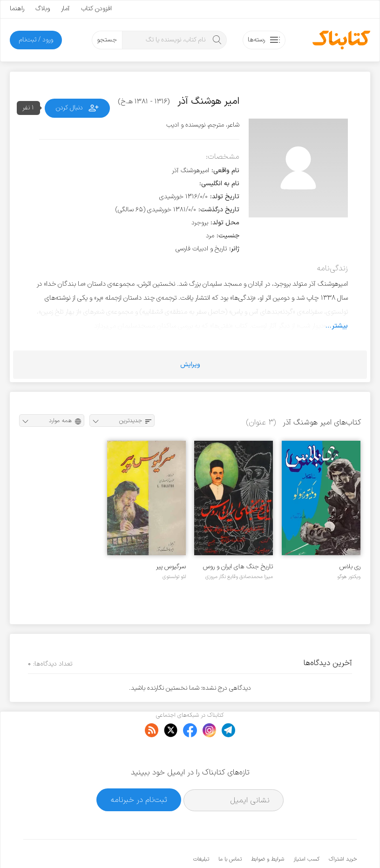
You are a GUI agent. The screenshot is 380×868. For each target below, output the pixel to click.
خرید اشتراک (343, 831)
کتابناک (308, 845)
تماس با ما (230, 831)
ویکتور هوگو (349, 577)
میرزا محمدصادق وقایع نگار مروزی (239, 577)
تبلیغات (201, 831)
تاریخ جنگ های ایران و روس (238, 567)
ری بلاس (350, 567)
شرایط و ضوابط (268, 831)
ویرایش (190, 365)
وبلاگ (43, 9)
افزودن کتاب (96, 9)
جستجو (107, 40)
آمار (65, 9)
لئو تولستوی (174, 577)
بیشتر (340, 326)
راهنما (17, 9)
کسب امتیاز (306, 831)
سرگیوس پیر (171, 567)
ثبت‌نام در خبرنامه (139, 771)
